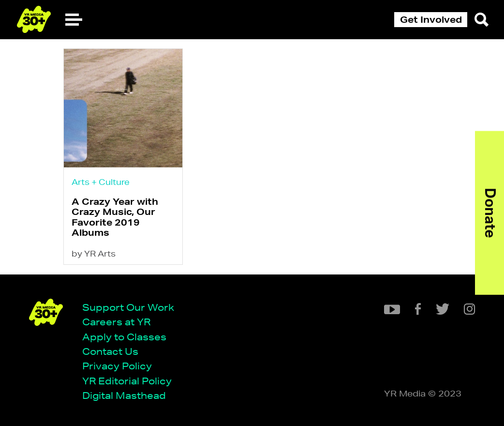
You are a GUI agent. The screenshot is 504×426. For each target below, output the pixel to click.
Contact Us (110, 351)
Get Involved (431, 19)
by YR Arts (94, 253)
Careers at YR (116, 322)
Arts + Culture (101, 182)
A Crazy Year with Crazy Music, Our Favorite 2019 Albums (115, 217)
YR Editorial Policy (127, 381)
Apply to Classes (124, 337)
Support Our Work (128, 307)
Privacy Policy (117, 366)
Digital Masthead (124, 395)
